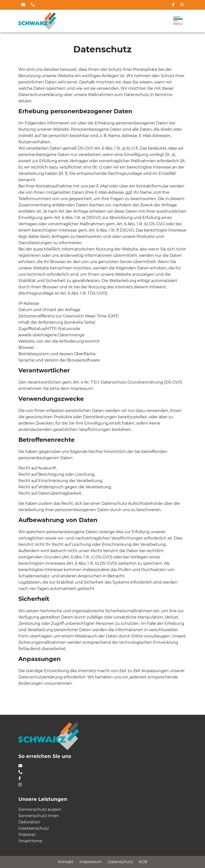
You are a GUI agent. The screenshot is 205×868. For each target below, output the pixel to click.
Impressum (91, 862)
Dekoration (29, 822)
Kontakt (66, 862)
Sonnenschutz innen (39, 816)
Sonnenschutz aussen (40, 809)
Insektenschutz (34, 828)
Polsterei (27, 835)
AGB (143, 862)
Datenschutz (120, 862)
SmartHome (30, 841)
